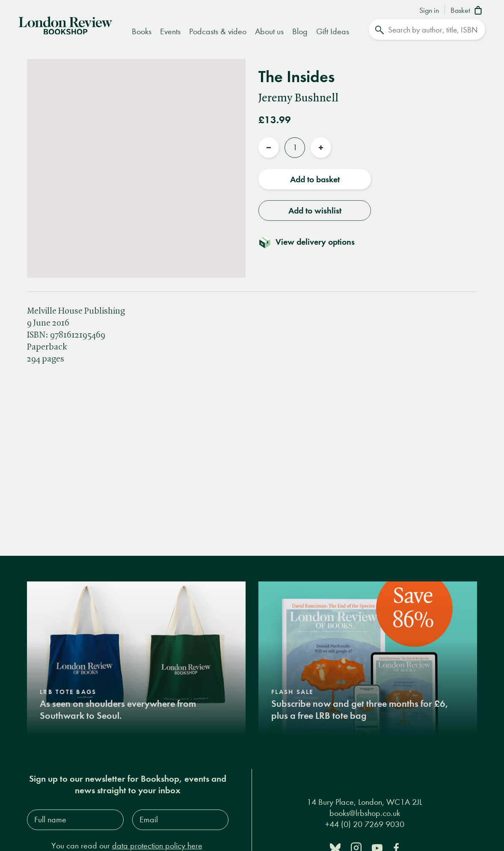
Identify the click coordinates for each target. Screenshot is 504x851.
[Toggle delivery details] (312, 242)
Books (142, 31)
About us (269, 31)
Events (170, 31)
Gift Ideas (333, 31)
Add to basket (315, 179)
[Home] (65, 24)
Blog (300, 31)
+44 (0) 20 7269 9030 (365, 824)
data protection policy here (157, 846)
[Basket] (468, 11)
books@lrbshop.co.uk (365, 813)
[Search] (427, 30)
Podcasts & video (218, 31)
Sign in (429, 11)
